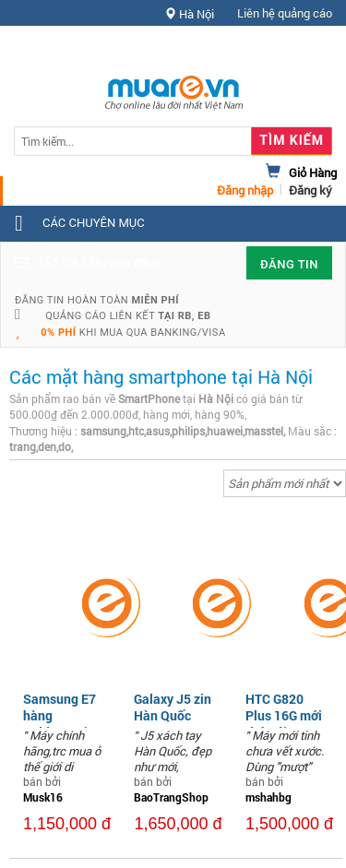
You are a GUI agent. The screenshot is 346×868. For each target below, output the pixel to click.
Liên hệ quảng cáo (285, 13)
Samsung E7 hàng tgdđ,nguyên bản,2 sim (60, 724)
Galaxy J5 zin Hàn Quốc (173, 707)
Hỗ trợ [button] (299, 50)
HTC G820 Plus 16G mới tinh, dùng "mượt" (284, 724)
